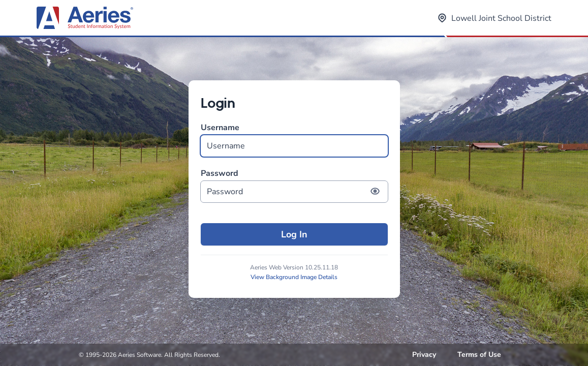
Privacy (424, 355)
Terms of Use (479, 355)
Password (294, 185)
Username (294, 140)
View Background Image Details (294, 277)
